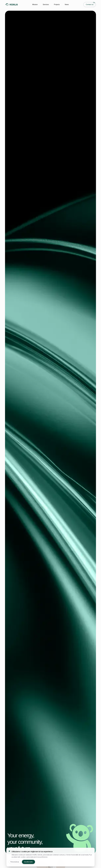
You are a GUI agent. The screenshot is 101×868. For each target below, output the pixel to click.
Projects (57, 5)
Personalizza (15, 862)
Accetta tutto (28, 862)
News (67, 5)
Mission (35, 5)
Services (46, 5)
